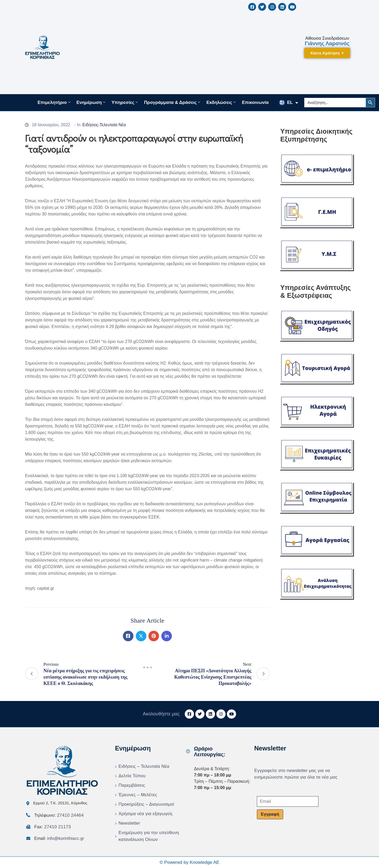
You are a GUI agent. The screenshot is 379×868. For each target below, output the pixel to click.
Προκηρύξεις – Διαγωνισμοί (146, 804)
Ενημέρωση (91, 102)
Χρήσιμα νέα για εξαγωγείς (146, 814)
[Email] (288, 801)
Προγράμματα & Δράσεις (173, 102)
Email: (59, 838)
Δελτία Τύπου (132, 776)
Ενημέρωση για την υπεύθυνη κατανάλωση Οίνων (149, 836)
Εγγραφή (270, 814)
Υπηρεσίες (125, 102)
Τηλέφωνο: (59, 815)
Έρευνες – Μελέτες (138, 795)
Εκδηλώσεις (221, 102)
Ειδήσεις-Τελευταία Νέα (104, 125)
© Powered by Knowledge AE (189, 862)
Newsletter (129, 823)
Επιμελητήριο (54, 102)
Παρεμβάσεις (132, 785)
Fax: (53, 827)
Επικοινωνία (255, 102)
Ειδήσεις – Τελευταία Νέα (144, 766)
